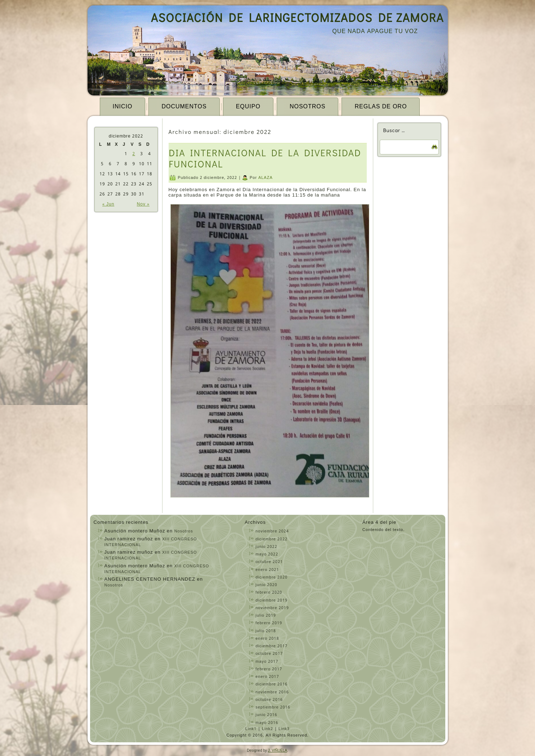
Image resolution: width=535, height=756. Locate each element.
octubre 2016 (269, 700)
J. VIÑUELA (278, 750)
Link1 (251, 729)
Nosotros (308, 107)
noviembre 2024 (272, 531)
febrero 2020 (269, 593)
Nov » (143, 204)
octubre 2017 (269, 654)
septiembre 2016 (273, 707)
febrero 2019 (269, 623)
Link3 (284, 729)
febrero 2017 (269, 669)
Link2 (267, 729)
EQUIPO (248, 107)
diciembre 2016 (271, 684)
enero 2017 (267, 677)
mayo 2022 (267, 554)
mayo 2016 (267, 723)
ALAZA (266, 178)
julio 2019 (266, 616)
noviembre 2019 (272, 608)
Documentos (184, 107)
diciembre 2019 (271, 600)
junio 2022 (266, 547)
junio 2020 (266, 585)
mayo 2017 (267, 662)
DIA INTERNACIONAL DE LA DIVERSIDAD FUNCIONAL (265, 158)
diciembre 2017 (271, 646)
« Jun (108, 204)
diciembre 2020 (271, 577)
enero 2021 (267, 570)
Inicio (123, 107)
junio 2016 (266, 715)
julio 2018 (266, 631)
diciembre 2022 (271, 539)
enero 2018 (267, 639)
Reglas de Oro (381, 107)
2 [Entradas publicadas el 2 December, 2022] (134, 154)
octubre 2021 (269, 562)
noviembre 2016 (272, 692)
